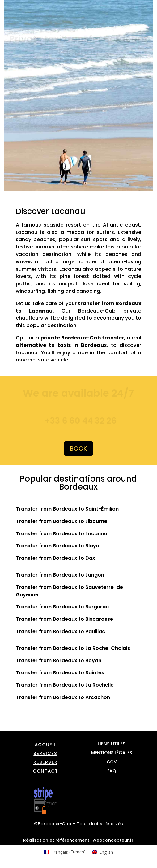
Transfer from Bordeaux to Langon (60, 575)
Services (45, 753)
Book (78, 448)
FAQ (112, 771)
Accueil (45, 745)
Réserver (45, 762)
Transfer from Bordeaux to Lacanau (62, 534)
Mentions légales (112, 753)
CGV (112, 762)
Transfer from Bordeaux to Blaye (57, 546)
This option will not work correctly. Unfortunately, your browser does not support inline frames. (83, 140)
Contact (45, 771)
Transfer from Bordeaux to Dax (55, 558)
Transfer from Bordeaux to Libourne (62, 521)
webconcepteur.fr (113, 840)
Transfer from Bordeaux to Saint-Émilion (67, 509)
